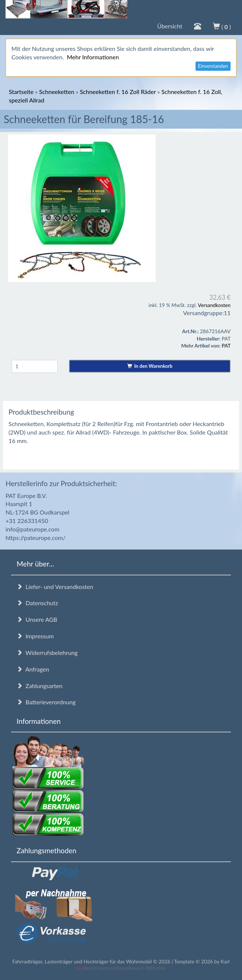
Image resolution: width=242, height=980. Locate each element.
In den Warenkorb (150, 366)
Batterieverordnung (46, 702)
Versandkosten (214, 305)
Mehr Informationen (93, 57)
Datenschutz (37, 603)
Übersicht (170, 26)
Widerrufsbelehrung (47, 653)
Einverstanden (213, 66)
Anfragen (33, 669)
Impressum (35, 636)
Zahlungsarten (39, 686)
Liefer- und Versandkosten (55, 587)
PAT (226, 346)
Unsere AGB (37, 619)
